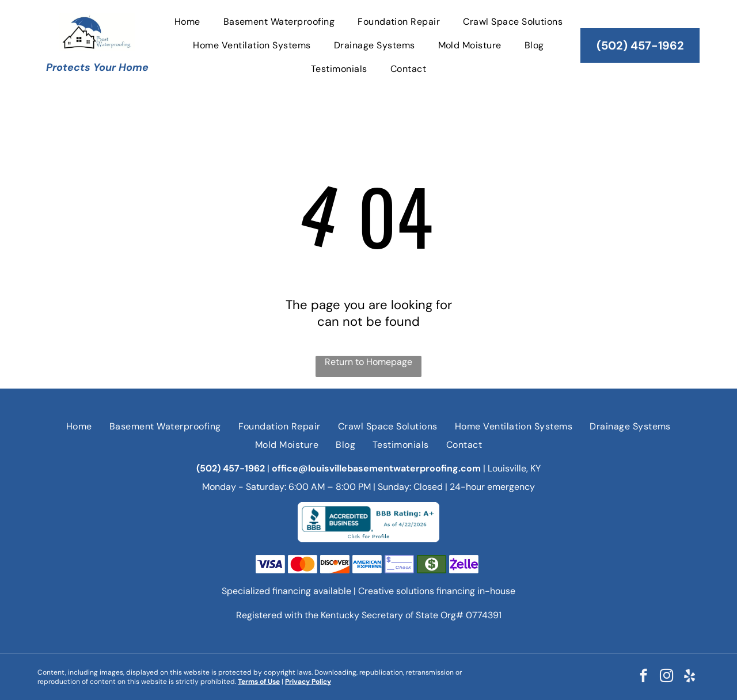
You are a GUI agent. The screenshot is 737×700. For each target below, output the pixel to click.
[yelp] (689, 677)
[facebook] (643, 677)
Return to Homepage (368, 362)
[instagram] (666, 677)
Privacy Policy (308, 682)
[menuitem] (187, 21)
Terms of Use (259, 682)
